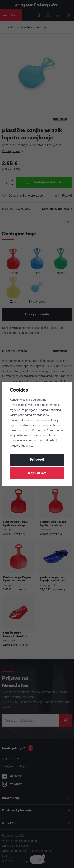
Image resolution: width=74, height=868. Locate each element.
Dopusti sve (37, 473)
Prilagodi (37, 460)
